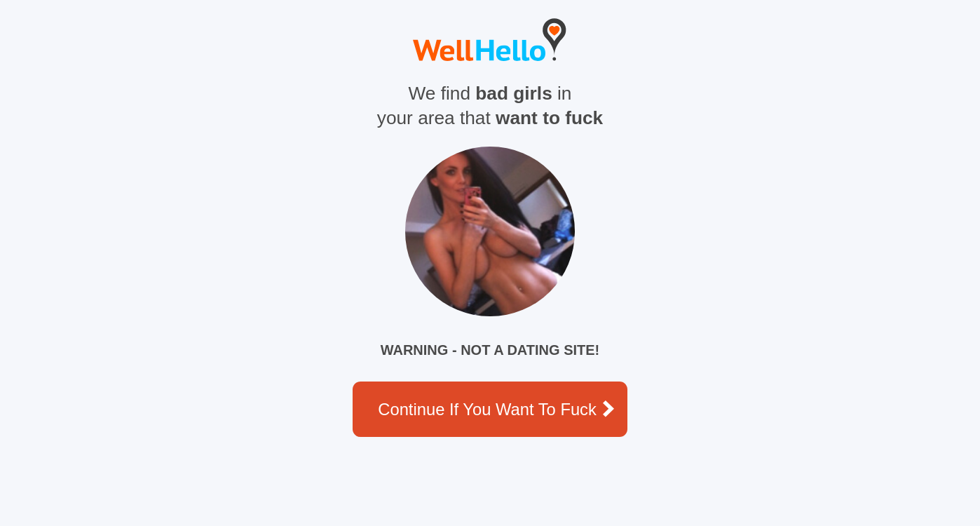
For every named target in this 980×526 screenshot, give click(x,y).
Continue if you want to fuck (496, 409)
